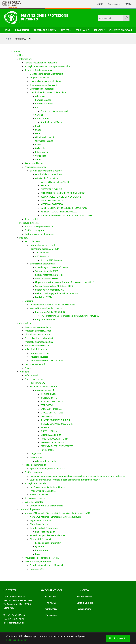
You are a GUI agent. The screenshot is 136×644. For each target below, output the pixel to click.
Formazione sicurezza (35, 498)
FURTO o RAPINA (49, 431)
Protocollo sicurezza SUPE (37, 346)
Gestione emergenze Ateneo (38, 562)
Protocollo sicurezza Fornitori (39, 338)
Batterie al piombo (44, 104)
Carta (38, 107)
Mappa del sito (85, 597)
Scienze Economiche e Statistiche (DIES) (54, 286)
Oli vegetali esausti (44, 141)
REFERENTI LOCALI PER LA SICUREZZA (59, 212)
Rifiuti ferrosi (41, 152)
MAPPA (128, 4)
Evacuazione (36, 457)
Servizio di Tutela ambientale (38, 70)
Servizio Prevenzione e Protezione (41, 63)
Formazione (51, 615)
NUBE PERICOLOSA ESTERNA (54, 439)
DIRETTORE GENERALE (51, 189)
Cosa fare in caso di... (45, 390)
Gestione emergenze (35, 230)
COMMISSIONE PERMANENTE (55, 182)
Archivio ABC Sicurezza (51, 260)
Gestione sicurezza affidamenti (39, 234)
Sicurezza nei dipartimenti (42, 264)
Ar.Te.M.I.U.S (51, 597)
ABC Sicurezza (42, 256)
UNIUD (98, 4)
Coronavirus (88, 31)
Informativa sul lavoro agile (43, 245)
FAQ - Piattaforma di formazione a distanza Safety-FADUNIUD (70, 316)
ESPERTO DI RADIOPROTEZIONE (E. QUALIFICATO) (64, 208)
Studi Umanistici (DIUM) (47, 279)
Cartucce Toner (42, 119)
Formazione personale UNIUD (44, 249)
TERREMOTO (47, 405)
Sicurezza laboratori (34, 502)
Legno (38, 130)
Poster (38, 554)
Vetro (38, 160)
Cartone (39, 115)
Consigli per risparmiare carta (55, 111)
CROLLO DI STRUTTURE (52, 413)
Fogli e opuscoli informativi (48, 543)
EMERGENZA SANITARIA (52, 442)
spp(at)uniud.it (16, 623)
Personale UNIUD (33, 241)
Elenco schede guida (45, 532)
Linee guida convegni (35, 364)
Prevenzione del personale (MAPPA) (42, 558)
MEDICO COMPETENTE (52, 200)
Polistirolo (40, 148)
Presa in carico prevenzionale (39, 227)
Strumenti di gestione (30, 509)
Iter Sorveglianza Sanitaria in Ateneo (47, 487)
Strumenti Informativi (40, 539)
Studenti (29, 301)
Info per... (70, 31)
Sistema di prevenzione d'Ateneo (46, 171)
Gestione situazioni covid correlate (47, 361)
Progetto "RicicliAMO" (41, 78)
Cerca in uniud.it (85, 603)
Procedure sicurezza (48, 31)
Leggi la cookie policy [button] (17, 640)
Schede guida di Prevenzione (44, 528)
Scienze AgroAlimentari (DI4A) (50, 290)
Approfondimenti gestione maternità (48, 469)
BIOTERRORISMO (49, 398)
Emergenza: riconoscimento (43, 387)
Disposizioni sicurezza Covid (38, 327)
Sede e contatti (32, 219)
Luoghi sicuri (36, 454)
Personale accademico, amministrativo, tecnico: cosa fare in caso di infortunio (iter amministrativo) (78, 476)
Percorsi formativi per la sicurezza (46, 308)
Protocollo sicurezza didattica (39, 342)
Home (8, 31)
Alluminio (40, 96)
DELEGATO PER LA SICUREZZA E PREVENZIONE (63, 193)
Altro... (28, 368)
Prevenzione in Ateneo (35, 167)
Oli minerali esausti (44, 137)
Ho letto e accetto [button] (118, 638)
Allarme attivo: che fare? (47, 461)
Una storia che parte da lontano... (46, 81)
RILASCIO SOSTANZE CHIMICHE (55, 420)
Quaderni (40, 547)
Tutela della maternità (35, 465)
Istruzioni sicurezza (39, 357)
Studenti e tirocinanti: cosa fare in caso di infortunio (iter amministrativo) (65, 480)
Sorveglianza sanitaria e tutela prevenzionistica (47, 66)
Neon (38, 133)
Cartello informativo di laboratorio (46, 506)
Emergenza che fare (34, 379)
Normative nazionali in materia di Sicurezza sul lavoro (56, 517)
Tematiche (105, 31)
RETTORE (45, 186)
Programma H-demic (45, 320)
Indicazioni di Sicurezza (36, 349)
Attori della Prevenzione (47, 178)
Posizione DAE (37, 569)
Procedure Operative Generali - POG (47, 535)
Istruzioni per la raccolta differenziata (48, 92)
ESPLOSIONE (46, 416)
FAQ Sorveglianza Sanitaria (43, 491)
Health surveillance (39, 495)
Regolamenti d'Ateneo (41, 521)
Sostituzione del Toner (51, 122)
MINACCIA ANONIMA (51, 435)
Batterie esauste (43, 100)
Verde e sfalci (42, 156)
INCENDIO (45, 428)
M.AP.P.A (51, 603)
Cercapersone (113, 4)
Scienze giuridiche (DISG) (47, 271)
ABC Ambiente (42, 253)
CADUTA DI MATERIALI (51, 409)
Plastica (39, 145)
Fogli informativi (38, 383)
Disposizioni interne (39, 524)
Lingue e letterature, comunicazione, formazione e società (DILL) (66, 282)
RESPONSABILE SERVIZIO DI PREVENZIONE (61, 197)
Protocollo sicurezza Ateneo (38, 331)
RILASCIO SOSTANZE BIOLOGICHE (57, 424)
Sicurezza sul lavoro (34, 163)
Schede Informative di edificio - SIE (47, 565)
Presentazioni (42, 550)
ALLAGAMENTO (48, 394)
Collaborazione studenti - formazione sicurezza (52, 305)
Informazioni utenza (40, 353)
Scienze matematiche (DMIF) (49, 275)
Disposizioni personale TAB (37, 334)
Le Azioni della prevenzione (48, 174)
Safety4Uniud (31, 375)
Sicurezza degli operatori (42, 89)
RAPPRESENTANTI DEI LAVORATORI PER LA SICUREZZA (66, 215)
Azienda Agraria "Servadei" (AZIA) (51, 267)
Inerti (38, 126)
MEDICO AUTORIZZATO (52, 204)
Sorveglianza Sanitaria (35, 483)
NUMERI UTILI (47, 450)
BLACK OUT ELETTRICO (52, 401)
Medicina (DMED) (44, 297)
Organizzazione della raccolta (44, 85)
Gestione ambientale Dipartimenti (46, 74)
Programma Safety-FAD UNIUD (50, 312)
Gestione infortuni (33, 472)
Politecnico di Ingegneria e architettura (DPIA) (57, 293)
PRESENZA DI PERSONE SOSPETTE (57, 446)
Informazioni (23, 31)
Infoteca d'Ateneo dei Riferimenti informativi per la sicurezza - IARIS (57, 513)
